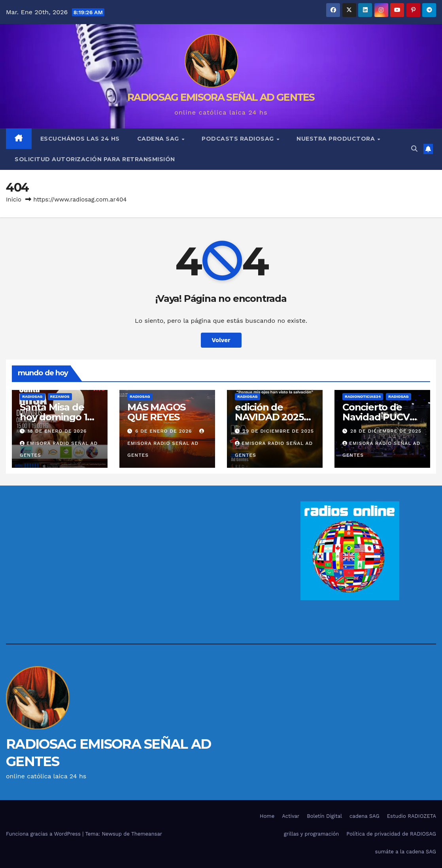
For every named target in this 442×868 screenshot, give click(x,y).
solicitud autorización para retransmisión (95, 159)
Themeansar (147, 834)
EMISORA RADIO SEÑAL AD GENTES (167, 443)
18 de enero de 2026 (57, 431)
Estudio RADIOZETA (412, 816)
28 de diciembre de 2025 (386, 431)
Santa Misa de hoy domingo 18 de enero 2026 (56, 417)
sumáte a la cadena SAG (406, 852)
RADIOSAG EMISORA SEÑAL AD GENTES (221, 97)
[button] (414, 149)
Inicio (14, 200)
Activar (291, 816)
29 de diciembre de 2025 (278, 431)
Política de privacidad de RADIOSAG (391, 834)
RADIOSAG (32, 396)
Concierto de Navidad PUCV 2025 (376, 417)
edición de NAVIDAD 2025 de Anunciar (269, 417)
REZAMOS (60, 396)
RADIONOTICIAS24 (363, 396)
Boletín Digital (324, 816)
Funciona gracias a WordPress (44, 834)
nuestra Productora (337, 139)
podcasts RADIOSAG (239, 139)
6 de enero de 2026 (164, 431)
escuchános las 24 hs (80, 139)
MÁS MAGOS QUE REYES (156, 412)
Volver (221, 340)
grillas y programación (312, 834)
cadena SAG (159, 139)
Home (267, 816)
